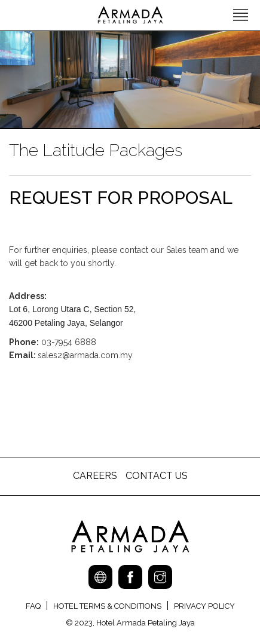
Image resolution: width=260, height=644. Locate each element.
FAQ (33, 606)
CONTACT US (157, 476)
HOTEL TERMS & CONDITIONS (107, 606)
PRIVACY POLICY (204, 606)
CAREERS (96, 476)
